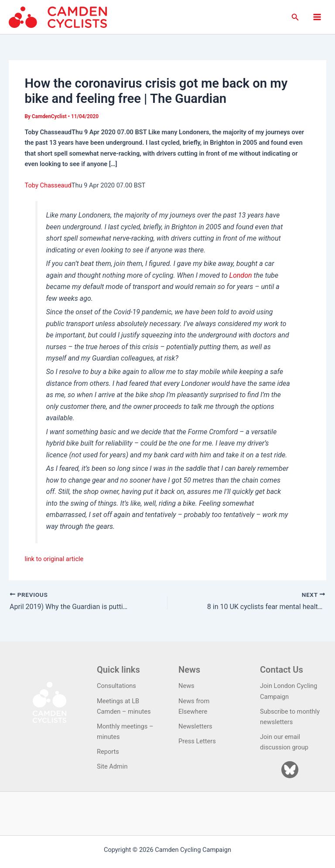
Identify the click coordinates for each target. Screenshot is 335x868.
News (186, 686)
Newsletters (195, 726)
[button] (295, 17)
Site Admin (112, 766)
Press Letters (197, 741)
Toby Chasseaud (48, 185)
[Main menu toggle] (317, 17)
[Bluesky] (290, 770)
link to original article (54, 559)
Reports (108, 752)
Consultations (116, 686)
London (241, 275)
